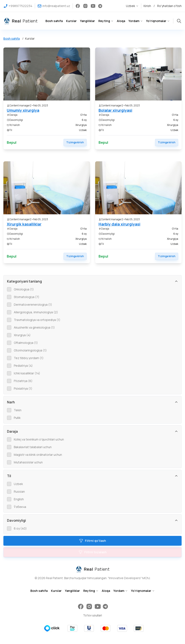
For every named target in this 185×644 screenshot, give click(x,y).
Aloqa (121, 21)
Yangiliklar (88, 21)
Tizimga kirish (75, 142)
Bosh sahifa (54, 21)
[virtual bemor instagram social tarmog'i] (85, 6)
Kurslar (71, 21)
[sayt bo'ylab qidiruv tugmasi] (179, 20)
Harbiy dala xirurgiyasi (119, 224)
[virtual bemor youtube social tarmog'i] (93, 6)
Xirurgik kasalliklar (24, 224)
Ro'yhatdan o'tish (169, 6)
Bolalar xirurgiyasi (115, 110)
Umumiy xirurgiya (23, 110)
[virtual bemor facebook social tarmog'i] (78, 6)
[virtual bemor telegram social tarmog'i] (100, 6)
